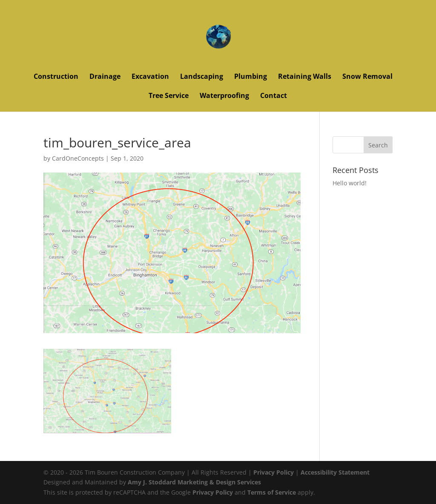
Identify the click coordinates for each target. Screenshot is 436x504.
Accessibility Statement (335, 472)
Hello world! (350, 183)
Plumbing (251, 77)
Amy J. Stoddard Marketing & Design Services (194, 482)
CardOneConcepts (78, 158)
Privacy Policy (274, 472)
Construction (56, 77)
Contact (274, 96)
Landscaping (202, 77)
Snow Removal (367, 77)
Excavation (150, 77)
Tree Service (169, 96)
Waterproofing (224, 96)
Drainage (105, 77)
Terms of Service (272, 492)
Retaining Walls (305, 77)
